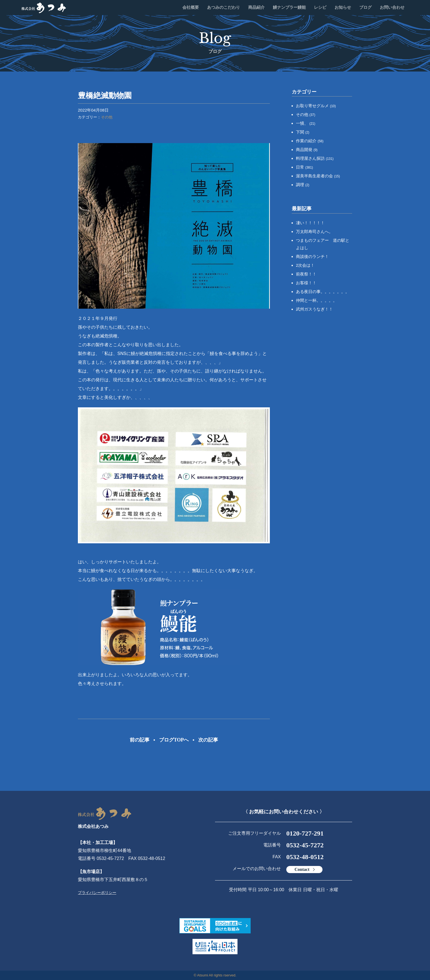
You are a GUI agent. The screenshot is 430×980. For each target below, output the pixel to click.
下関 (303, 132)
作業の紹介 (310, 141)
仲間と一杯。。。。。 (316, 300)
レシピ (320, 7)
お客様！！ (306, 283)
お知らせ (343, 7)
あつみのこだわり (224, 7)
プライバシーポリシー (97, 893)
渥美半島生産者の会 (318, 176)
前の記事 (140, 740)
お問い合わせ (392, 7)
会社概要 (191, 7)
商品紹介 (256, 7)
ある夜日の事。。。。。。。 (323, 292)
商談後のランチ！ (312, 256)
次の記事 (208, 740)
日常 (304, 167)
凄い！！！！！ (310, 223)
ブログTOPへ (174, 740)
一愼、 (306, 123)
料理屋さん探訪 (315, 158)
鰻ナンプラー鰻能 (289, 7)
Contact (302, 869)
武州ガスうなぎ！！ (314, 309)
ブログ (365, 7)
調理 (303, 185)
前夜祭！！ (306, 274)
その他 (107, 117)
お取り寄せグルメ (316, 106)
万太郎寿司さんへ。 (314, 231)
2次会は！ (305, 265)
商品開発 (307, 150)
